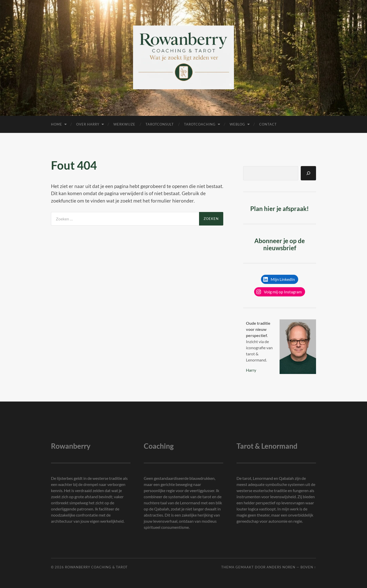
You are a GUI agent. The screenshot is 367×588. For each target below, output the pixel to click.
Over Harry (88, 124)
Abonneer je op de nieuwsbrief (280, 244)
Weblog (237, 124)
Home (57, 124)
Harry (251, 370)
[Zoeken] (308, 173)
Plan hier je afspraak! (280, 209)
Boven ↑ (308, 567)
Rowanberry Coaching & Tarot (96, 567)
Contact (268, 124)
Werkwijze (124, 124)
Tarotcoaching (200, 124)
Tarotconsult (160, 124)
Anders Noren (281, 567)
